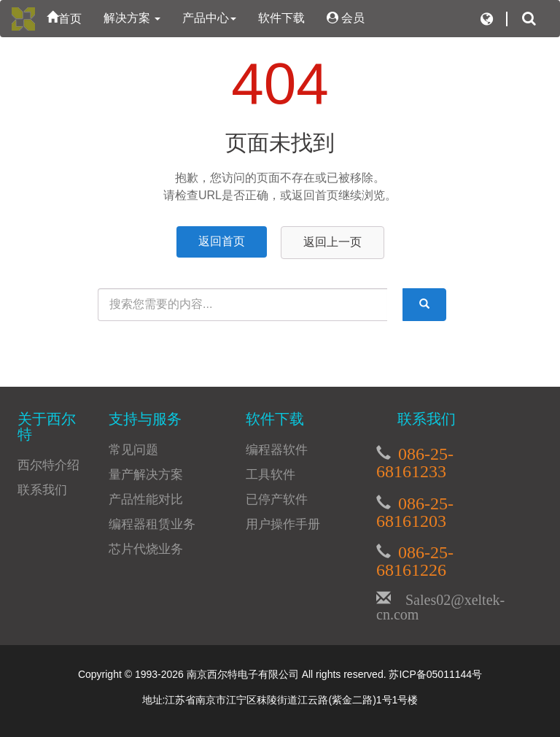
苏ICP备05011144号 (435, 674)
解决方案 (132, 18)
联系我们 (42, 490)
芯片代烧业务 (146, 549)
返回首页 (222, 241)
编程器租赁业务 (152, 524)
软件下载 (281, 18)
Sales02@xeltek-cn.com (440, 605)
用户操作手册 (283, 524)
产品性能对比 (146, 499)
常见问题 (133, 450)
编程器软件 (277, 450)
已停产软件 (277, 499)
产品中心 (209, 18)
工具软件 (271, 475)
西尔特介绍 (48, 465)
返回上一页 (332, 242)
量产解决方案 (146, 475)
